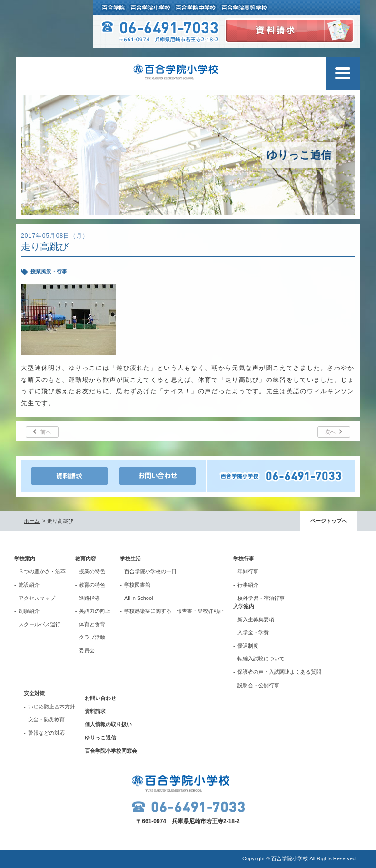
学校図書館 (137, 585)
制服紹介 (29, 611)
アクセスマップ (37, 598)
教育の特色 (92, 585)
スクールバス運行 (40, 624)
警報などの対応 (46, 733)
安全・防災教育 (46, 719)
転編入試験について (261, 658)
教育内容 (86, 559)
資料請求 (95, 711)
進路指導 (89, 598)
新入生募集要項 (256, 619)
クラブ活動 (92, 637)
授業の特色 (92, 571)
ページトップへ (329, 521)
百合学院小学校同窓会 (111, 751)
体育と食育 (92, 624)
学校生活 (130, 559)
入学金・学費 (253, 632)
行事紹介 (248, 585)
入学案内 (244, 606)
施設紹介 (29, 585)
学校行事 (244, 559)
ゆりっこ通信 (100, 738)
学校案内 (25, 559)
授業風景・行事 (49, 271)
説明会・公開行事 (258, 685)
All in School (139, 598)
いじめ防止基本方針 (52, 707)
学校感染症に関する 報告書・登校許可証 (174, 611)
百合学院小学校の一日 (150, 571)
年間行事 (248, 571)
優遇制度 (248, 646)
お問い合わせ (100, 698)
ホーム (32, 521)
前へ (46, 432)
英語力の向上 (95, 611)
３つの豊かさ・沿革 (42, 571)
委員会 (87, 650)
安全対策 (34, 693)
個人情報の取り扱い (108, 724)
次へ (330, 432)
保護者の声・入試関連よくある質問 (279, 672)
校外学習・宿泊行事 (261, 598)
